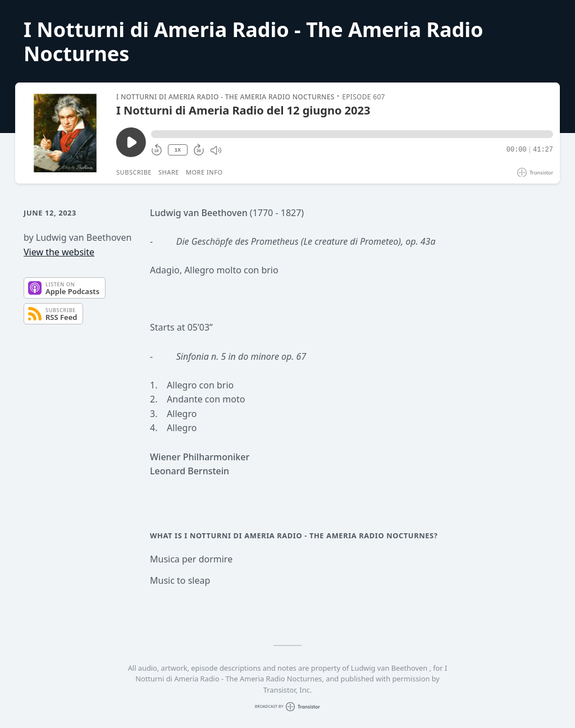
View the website (59, 252)
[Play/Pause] (65, 133)
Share (169, 172)
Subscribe (134, 172)
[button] (352, 134)
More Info (204, 172)
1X (177, 150)
